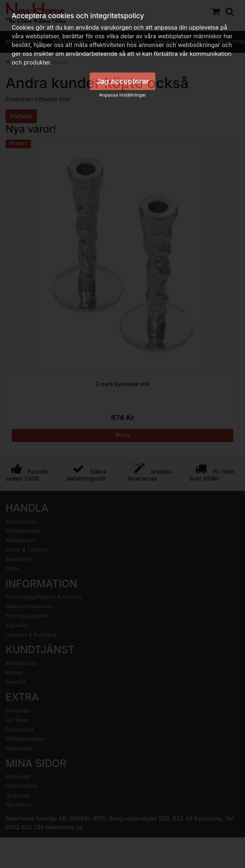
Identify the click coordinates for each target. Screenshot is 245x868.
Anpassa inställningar (123, 95)
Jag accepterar (122, 81)
